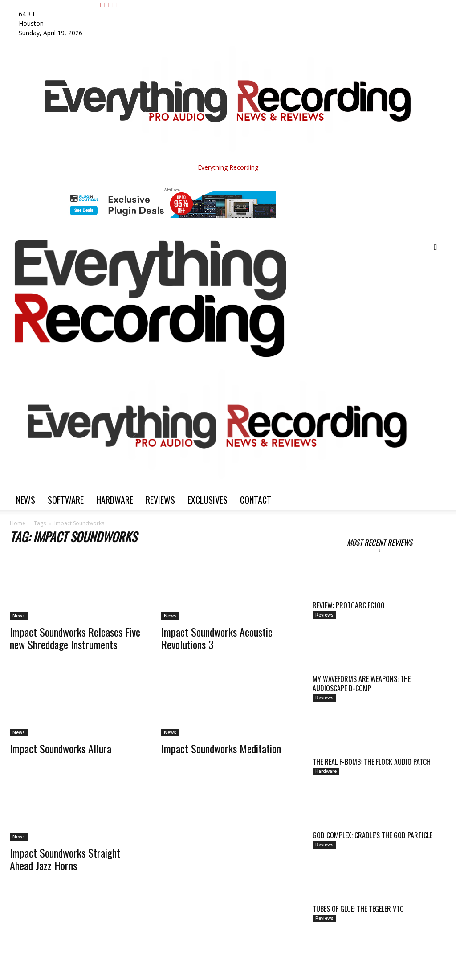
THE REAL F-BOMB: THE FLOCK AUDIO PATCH (372, 762)
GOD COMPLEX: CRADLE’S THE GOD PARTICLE (373, 835)
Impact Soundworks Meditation (221, 748)
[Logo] (217, 356)
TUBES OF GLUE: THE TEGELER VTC (358, 909)
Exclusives (208, 500)
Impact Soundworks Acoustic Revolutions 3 (217, 638)
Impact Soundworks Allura (61, 748)
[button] (436, 247)
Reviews (160, 500)
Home (18, 523)
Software (66, 500)
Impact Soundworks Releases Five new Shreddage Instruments (75, 638)
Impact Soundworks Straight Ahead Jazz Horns (65, 859)
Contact (256, 500)
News (26, 500)
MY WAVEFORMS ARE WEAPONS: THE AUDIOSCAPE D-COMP (362, 684)
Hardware (115, 500)
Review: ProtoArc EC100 (349, 605)
